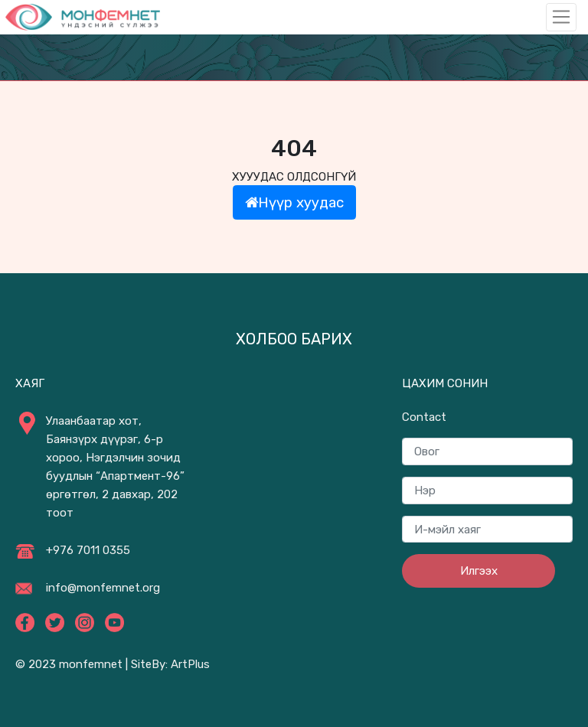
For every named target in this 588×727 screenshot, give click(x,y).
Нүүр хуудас (294, 202)
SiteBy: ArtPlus (170, 664)
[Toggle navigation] (561, 17)
